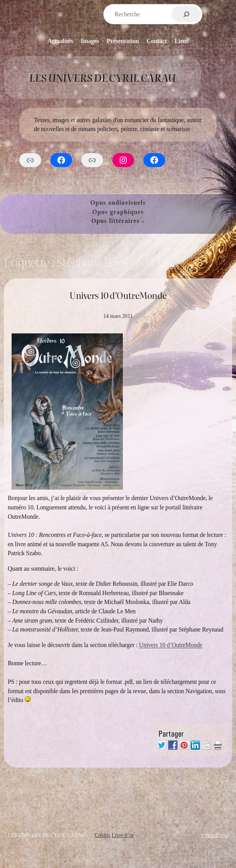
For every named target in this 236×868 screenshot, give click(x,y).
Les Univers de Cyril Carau (102, 77)
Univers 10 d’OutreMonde (118, 295)
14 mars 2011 (118, 316)
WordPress (216, 835)
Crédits (102, 835)
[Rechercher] (186, 14)
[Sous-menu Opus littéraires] (143, 221)
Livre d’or (123, 835)
